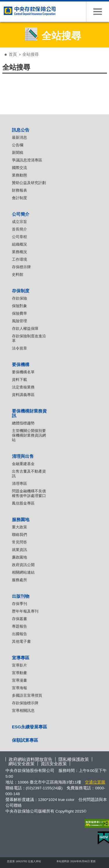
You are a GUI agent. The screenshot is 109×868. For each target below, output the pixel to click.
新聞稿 (18, 153)
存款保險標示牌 (25, 703)
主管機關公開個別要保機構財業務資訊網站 (29, 435)
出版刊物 (21, 596)
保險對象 (19, 306)
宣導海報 (19, 688)
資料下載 (19, 380)
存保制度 (21, 291)
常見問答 (19, 542)
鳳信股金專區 (23, 503)
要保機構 (21, 364)
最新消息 (19, 137)
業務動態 (19, 175)
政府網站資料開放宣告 (31, 759)
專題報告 (19, 626)
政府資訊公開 (23, 565)
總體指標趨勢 (23, 423)
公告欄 (18, 145)
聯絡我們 (19, 535)
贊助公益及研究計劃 (29, 183)
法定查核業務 (23, 387)
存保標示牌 (21, 267)
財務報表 (19, 190)
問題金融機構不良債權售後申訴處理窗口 (29, 493)
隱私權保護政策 (74, 759)
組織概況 (19, 244)
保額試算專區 (25, 740)
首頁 (13, 54)
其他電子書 (21, 641)
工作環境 (19, 259)
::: (4, 50)
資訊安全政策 (54, 764)
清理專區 (19, 483)
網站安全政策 (22, 764)
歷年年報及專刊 (25, 611)
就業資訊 (19, 550)
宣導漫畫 (19, 680)
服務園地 (21, 519)
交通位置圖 (95, 782)
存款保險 (19, 298)
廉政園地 (19, 557)
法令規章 (19, 348)
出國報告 (19, 634)
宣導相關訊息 (23, 711)
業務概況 (19, 252)
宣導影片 (19, 665)
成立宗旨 (19, 222)
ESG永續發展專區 (30, 727)
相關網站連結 (23, 572)
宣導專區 (21, 658)
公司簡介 (21, 214)
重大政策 (19, 527)
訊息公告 (21, 130)
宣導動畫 (19, 673)
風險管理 (19, 321)
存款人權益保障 (25, 328)
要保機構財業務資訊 (29, 413)
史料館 (18, 274)
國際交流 (19, 168)
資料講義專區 (23, 395)
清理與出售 (23, 456)
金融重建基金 (23, 464)
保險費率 (19, 313)
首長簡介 (19, 229)
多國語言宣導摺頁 (27, 695)
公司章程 (19, 237)
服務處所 (19, 580)
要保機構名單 (23, 372)
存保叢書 (19, 619)
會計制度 (19, 198)
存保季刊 (19, 604)
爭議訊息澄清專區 (27, 160)
